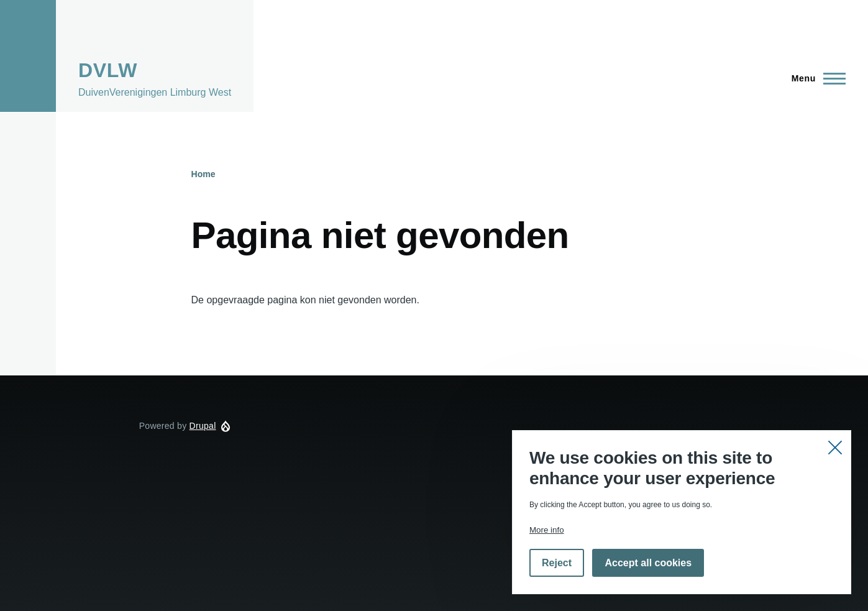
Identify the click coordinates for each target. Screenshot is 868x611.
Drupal (203, 426)
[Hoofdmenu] (815, 78)
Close (835, 446)
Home (203, 174)
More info (547, 530)
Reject (557, 563)
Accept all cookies (648, 563)
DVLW (108, 70)
